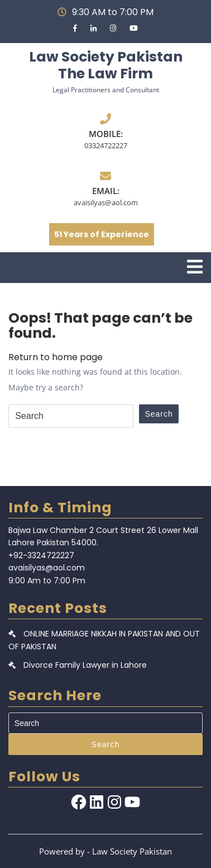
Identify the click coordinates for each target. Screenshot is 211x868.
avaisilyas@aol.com (106, 202)
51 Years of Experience (102, 234)
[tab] (195, 267)
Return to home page (56, 357)
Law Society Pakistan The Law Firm (106, 65)
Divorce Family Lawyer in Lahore (85, 665)
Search (159, 414)
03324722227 (106, 145)
